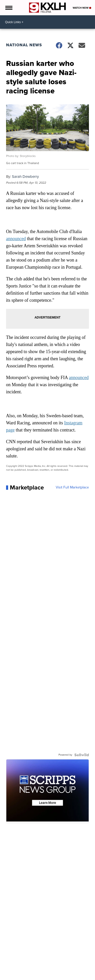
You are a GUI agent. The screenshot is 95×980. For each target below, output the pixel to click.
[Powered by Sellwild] (82, 755)
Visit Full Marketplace (72, 487)
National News (24, 45)
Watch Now (82, 8)
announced (16, 239)
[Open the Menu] (8, 8)
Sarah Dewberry (25, 177)
